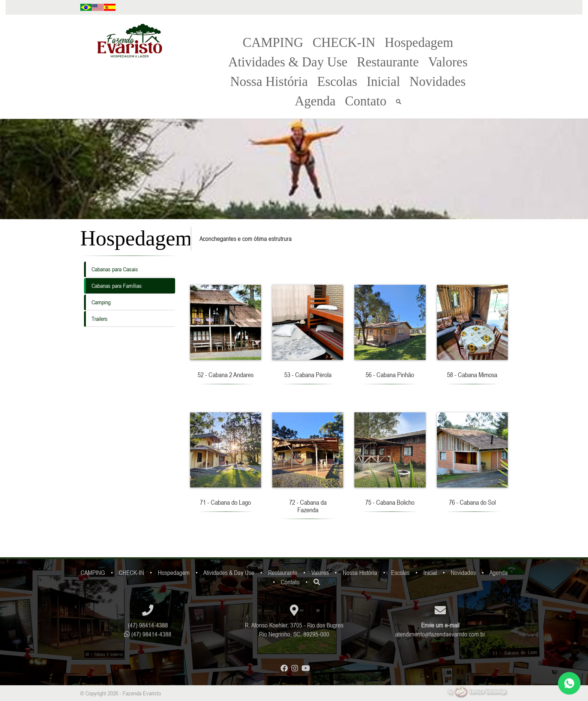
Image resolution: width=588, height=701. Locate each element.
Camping (101, 302)
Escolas (337, 82)
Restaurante (388, 62)
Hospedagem (419, 43)
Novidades (438, 82)
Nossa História (269, 82)
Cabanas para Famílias (117, 286)
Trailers (100, 319)
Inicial (383, 82)
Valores (448, 62)
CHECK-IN (344, 43)
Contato (366, 101)
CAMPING (273, 43)
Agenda (315, 101)
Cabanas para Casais (115, 269)
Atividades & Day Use (288, 62)
